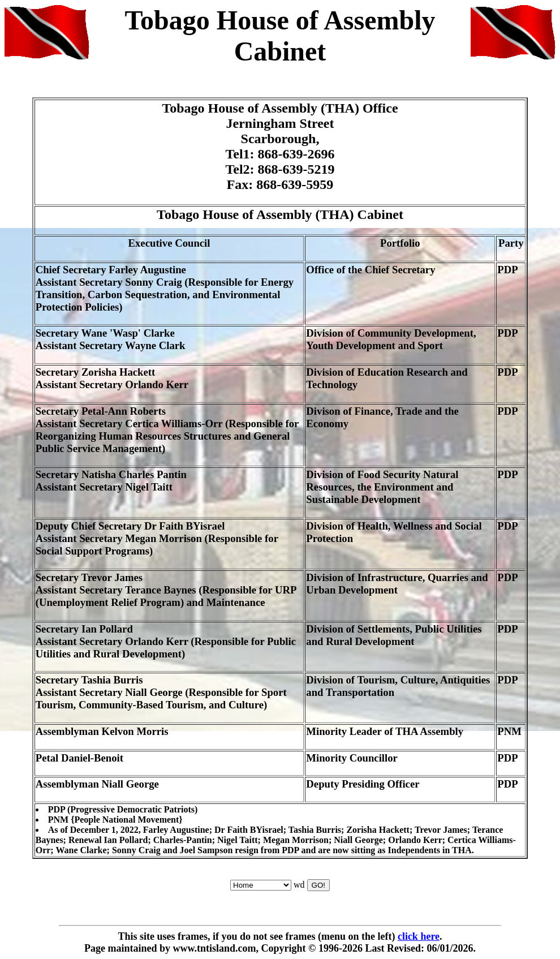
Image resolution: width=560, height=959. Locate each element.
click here (419, 936)
